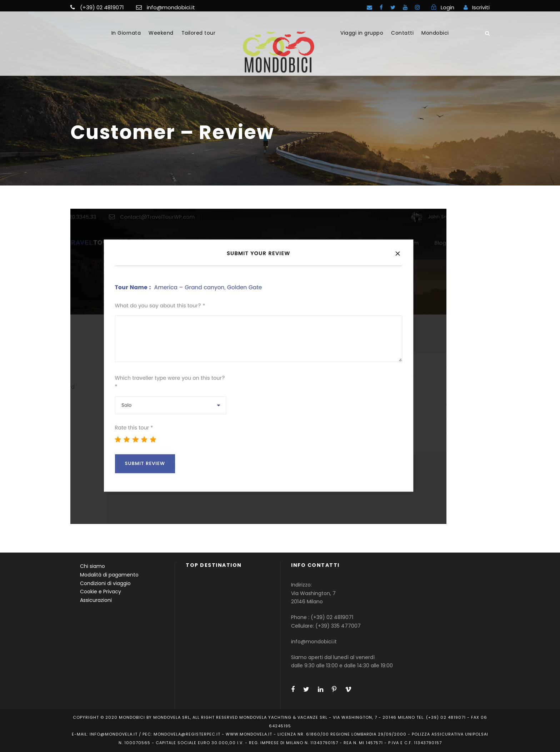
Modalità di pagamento (109, 575)
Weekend (161, 33)
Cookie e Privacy (101, 592)
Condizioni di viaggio (105, 583)
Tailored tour (199, 33)
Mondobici (435, 33)
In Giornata (126, 33)
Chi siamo (92, 566)
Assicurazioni (96, 600)
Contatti (402, 33)
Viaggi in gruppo (362, 33)
